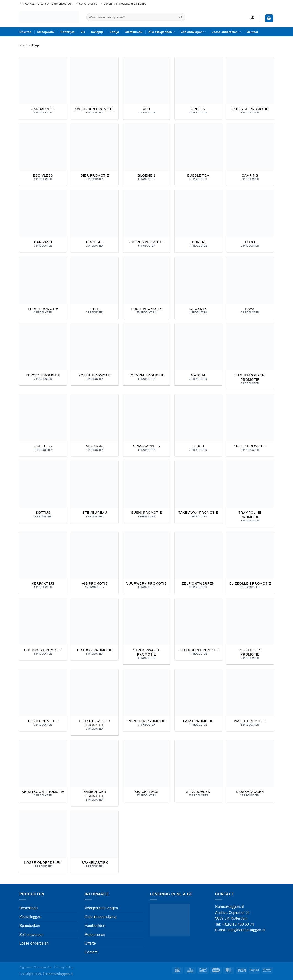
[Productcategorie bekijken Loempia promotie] (146, 354)
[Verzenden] (181, 17)
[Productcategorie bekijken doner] (198, 221)
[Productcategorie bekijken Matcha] (198, 354)
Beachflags (28, 908)
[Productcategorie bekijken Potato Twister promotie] (95, 702)
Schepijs (97, 32)
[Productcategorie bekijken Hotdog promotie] (95, 629)
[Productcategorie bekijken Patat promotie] (198, 700)
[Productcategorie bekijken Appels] (198, 88)
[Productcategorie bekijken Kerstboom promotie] (43, 771)
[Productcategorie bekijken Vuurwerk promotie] (146, 563)
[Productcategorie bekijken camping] (250, 155)
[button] (253, 17)
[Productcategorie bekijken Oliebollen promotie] (250, 563)
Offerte (90, 943)
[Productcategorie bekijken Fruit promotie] (146, 288)
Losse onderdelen (226, 32)
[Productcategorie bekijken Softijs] (43, 492)
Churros (25, 32)
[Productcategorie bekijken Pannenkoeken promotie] (250, 356)
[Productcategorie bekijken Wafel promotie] (250, 700)
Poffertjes (68, 32)
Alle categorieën (162, 32)
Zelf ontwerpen (193, 32)
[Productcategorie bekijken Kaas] (250, 288)
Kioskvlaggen (30, 917)
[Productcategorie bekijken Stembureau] (95, 492)
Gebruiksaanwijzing (101, 917)
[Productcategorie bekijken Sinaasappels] (146, 425)
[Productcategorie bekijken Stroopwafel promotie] (146, 631)
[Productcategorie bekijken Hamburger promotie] (95, 773)
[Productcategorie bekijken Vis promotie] (95, 563)
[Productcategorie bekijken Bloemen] (146, 155)
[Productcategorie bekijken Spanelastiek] (95, 842)
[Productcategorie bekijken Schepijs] (43, 425)
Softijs (114, 32)
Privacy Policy (64, 967)
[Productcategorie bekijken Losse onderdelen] (43, 842)
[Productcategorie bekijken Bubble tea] (198, 155)
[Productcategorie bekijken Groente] (198, 288)
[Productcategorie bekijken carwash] (43, 221)
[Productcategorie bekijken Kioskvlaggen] (250, 771)
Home (23, 45)
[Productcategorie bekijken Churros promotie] (43, 629)
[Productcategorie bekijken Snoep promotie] (250, 425)
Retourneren (95, 935)
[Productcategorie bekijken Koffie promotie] (95, 354)
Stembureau (134, 32)
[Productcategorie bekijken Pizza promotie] (43, 700)
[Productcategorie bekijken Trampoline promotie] (250, 494)
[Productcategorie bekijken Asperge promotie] (250, 88)
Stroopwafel (46, 32)
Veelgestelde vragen (101, 908)
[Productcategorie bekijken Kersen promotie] (43, 354)
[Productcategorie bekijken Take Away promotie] (198, 492)
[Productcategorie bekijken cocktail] (95, 221)
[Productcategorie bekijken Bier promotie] (95, 155)
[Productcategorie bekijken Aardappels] (43, 88)
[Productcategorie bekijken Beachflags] (146, 771)
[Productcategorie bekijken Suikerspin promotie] (198, 629)
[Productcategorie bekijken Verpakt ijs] (43, 563)
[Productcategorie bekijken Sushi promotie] (146, 492)
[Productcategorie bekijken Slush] (198, 425)
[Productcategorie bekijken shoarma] (95, 425)
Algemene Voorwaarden (36, 967)
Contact (252, 32)
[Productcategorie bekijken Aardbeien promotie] (95, 88)
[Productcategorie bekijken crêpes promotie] (146, 221)
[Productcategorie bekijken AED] (146, 88)
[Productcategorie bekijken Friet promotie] (43, 288)
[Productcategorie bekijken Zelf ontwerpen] (198, 563)
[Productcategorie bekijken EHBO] (250, 221)
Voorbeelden (95, 926)
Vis (83, 32)
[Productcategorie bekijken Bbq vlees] (43, 155)
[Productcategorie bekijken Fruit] (95, 288)
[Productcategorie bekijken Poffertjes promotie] (250, 631)
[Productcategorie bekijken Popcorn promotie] (146, 700)
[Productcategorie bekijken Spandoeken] (198, 771)
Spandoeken (30, 926)
